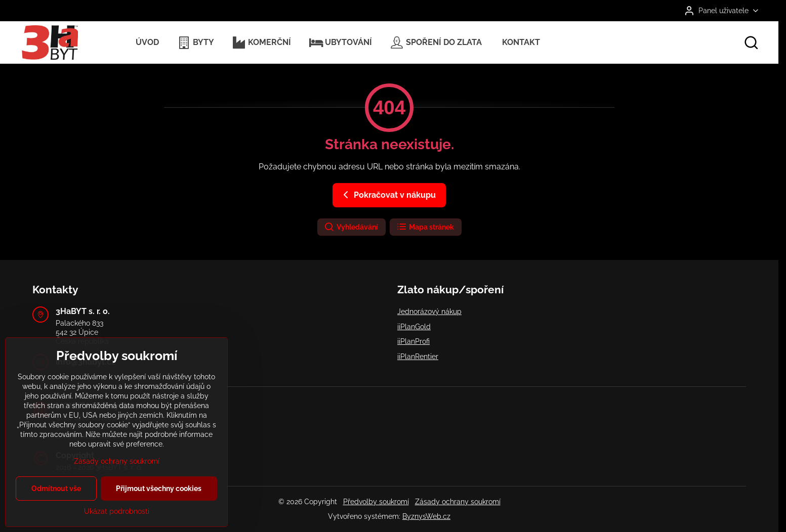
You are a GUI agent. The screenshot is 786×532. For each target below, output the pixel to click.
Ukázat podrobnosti (117, 523)
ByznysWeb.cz (426, 516)
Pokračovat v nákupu (388, 195)
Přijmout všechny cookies (159, 500)
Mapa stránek (425, 227)
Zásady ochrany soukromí (458, 502)
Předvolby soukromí (376, 502)
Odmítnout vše (56, 500)
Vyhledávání (351, 227)
